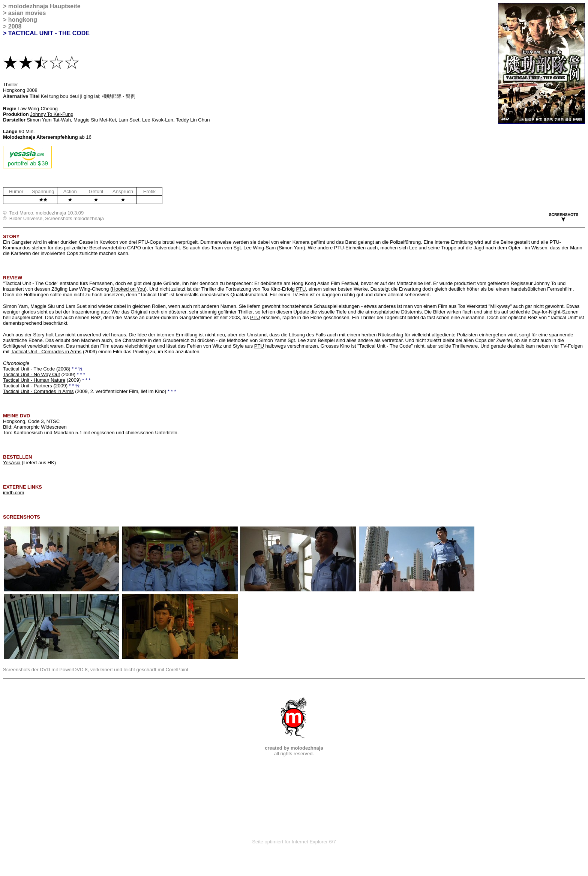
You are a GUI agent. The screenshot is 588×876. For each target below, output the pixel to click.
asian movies (27, 13)
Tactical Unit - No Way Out (31, 374)
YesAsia (12, 463)
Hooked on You (129, 289)
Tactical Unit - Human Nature (34, 380)
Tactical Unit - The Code (29, 369)
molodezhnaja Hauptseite (44, 6)
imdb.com (13, 493)
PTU (301, 289)
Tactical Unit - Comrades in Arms (46, 352)
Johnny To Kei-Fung (52, 114)
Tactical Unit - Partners (28, 386)
